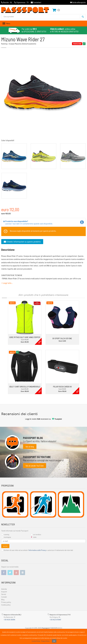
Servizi (4, 594)
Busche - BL (7, 2)
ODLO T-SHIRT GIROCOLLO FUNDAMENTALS (25, 387)
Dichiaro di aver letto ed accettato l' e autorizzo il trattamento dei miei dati (37, 550)
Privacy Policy (45, 641)
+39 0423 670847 (55, 620)
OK (54, 641)
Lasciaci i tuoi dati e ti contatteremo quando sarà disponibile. (28, 222)
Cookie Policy (36, 641)
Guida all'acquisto (78, 2)
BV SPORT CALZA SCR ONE (62, 338)
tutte (34, 537)
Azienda (4, 589)
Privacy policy (6, 602)
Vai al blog (30, 446)
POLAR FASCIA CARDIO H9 (62, 387)
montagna (6, 537)
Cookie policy (6, 605)
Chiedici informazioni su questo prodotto (22, 242)
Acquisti (4, 592)
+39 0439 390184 (9, 620)
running (5, 534)
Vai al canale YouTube (35, 466)
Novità (12, 303)
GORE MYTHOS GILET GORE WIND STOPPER (25, 337)
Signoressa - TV (21, 2)
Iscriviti (5, 546)
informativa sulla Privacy (37, 550)
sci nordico (36, 534)
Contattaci (36, 2)
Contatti (4, 597)
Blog (3, 599)
